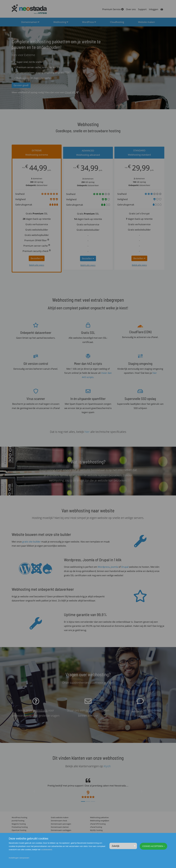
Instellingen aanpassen (19, 858)
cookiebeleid (46, 850)
